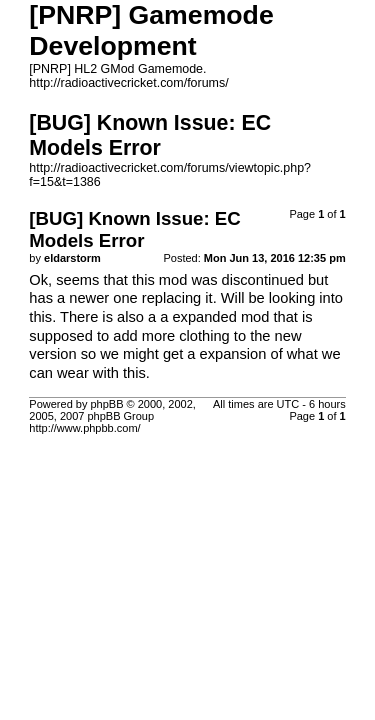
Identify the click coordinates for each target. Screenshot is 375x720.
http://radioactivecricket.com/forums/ (128, 83)
